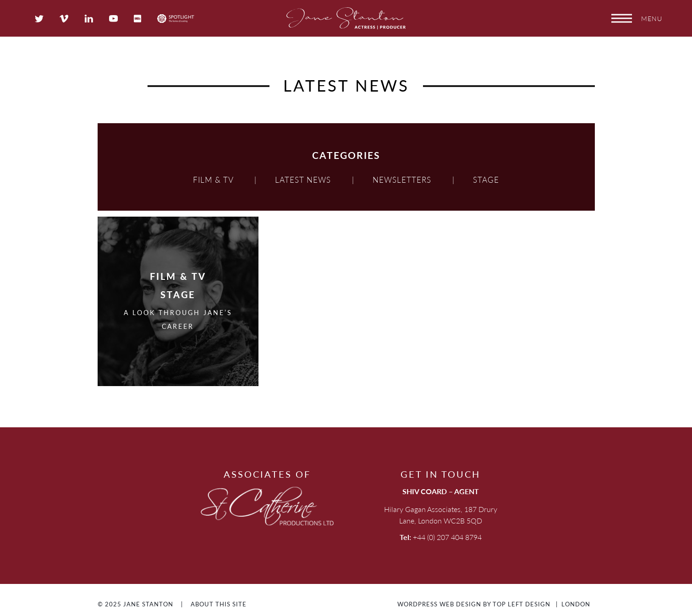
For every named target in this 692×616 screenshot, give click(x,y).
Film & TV (213, 180)
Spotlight (176, 19)
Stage (486, 180)
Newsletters (402, 180)
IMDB (137, 19)
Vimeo (64, 19)
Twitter (39, 19)
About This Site (219, 604)
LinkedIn (89, 19)
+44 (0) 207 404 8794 (447, 537)
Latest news (303, 180)
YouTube (113, 19)
